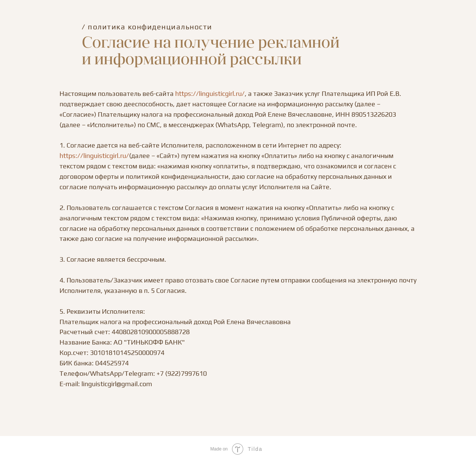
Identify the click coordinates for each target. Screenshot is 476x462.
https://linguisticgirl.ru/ (210, 93)
